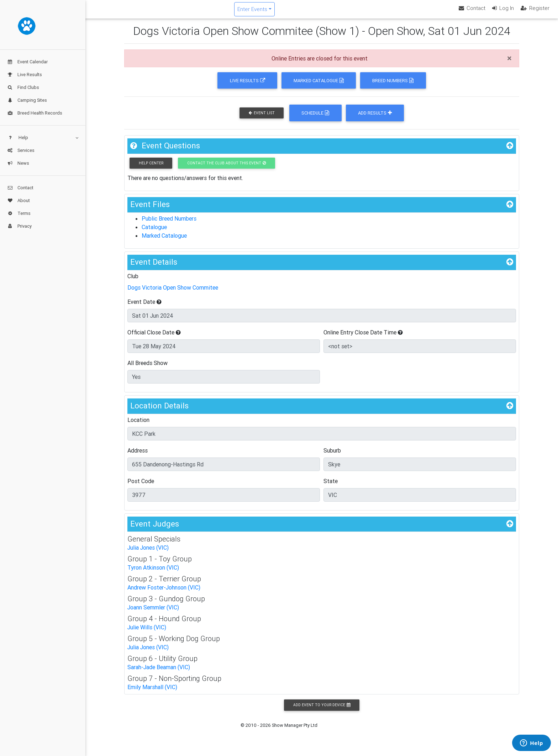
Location (138, 425)
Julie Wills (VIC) (147, 633)
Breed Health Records (35, 113)
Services (21, 150)
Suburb (332, 456)
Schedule (315, 119)
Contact (20, 188)
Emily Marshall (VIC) (152, 693)
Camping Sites (27, 100)
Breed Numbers (393, 86)
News (18, 163)
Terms (19, 213)
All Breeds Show (148, 369)
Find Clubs (23, 87)
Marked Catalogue (319, 86)
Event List (262, 119)
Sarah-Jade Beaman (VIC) (159, 673)
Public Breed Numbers (169, 224)
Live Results (25, 75)
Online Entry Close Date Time (363, 338)
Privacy (19, 226)
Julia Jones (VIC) (148, 554)
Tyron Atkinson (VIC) (153, 573)
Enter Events (295, 12)
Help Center (151, 169)
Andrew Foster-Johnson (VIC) (164, 593)
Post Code (141, 487)
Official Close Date (154, 338)
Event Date (144, 307)
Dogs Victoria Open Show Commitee (173, 293)
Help (43, 138)
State (331, 487)
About (19, 200)
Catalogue (154, 233)
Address (138, 456)
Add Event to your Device (322, 711)
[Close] (509, 64)
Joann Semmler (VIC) (153, 613)
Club (133, 282)
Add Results (375, 119)
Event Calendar (27, 62)
